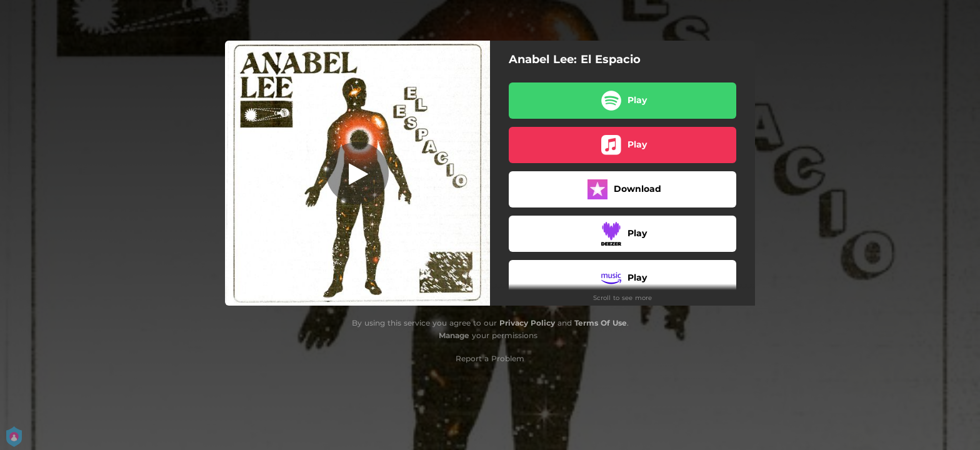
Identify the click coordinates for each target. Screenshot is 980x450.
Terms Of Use (601, 323)
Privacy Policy (527, 323)
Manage (454, 335)
